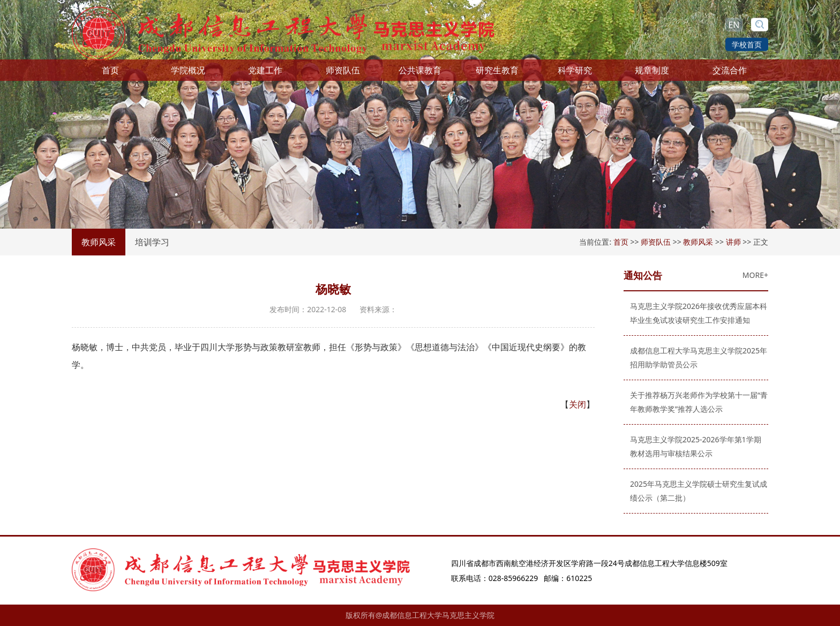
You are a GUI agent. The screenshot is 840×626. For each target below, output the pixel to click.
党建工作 (265, 73)
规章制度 (652, 73)
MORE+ (753, 275)
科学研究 (575, 73)
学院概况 (188, 73)
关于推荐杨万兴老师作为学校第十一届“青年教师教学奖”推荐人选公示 (696, 402)
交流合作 (730, 73)
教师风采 (99, 242)
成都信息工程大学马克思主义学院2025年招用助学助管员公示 (696, 357)
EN (734, 23)
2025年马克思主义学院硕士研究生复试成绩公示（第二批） (696, 491)
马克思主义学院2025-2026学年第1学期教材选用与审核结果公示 (693, 446)
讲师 (733, 242)
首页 (110, 73)
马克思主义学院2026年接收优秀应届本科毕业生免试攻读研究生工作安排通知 (696, 313)
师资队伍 (343, 73)
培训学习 (152, 242)
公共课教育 (420, 73)
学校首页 (747, 43)
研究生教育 (497, 73)
